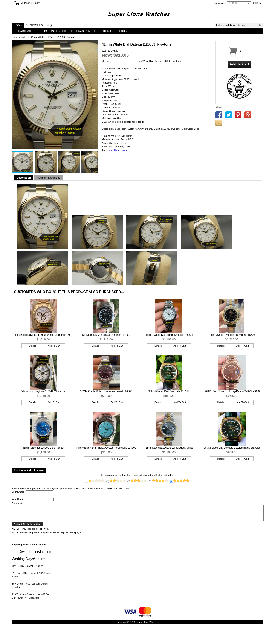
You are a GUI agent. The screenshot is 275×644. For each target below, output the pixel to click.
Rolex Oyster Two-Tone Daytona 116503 (232, 335)
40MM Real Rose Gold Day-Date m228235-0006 (232, 391)
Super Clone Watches (147, 625)
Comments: (18, 503)
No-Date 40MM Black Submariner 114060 (106, 335)
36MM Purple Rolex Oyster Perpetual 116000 (106, 391)
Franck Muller (88, 31)
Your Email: (18, 492)
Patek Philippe (62, 31)
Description (24, 178)
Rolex (24, 37)
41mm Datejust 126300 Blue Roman (43, 448)
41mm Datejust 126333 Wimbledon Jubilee (169, 448)
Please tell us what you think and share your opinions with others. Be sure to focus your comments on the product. (72, 488)
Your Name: (18, 499)
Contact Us (34, 26)
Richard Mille (24, 31)
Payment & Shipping (49, 178)
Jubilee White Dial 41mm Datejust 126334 (169, 335)
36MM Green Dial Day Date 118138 (169, 391)
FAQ (49, 26)
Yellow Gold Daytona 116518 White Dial (43, 391)
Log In (257, 3)
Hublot (108, 31)
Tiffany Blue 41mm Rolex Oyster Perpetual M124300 (106, 448)
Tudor (122, 31)
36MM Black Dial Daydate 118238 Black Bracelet (232, 448)
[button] (94, 44)
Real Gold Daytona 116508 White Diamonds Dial (43, 335)
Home (18, 26)
